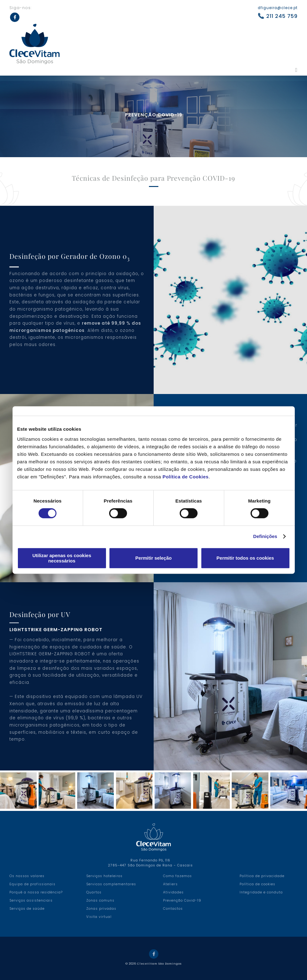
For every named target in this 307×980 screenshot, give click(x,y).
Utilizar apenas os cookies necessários (62, 558)
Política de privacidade (262, 876)
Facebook (154, 954)
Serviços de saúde (27, 909)
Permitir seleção (154, 558)
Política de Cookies (185, 477)
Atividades (173, 892)
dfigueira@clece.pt (278, 8)
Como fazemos (177, 876)
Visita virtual (99, 917)
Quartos (94, 892)
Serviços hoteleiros (104, 876)
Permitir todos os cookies (245, 558)
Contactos (173, 909)
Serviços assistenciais (31, 900)
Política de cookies (257, 884)
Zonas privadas (101, 909)
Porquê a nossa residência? (36, 892)
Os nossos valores (27, 876)
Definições (265, 536)
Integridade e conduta (261, 892)
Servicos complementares (111, 884)
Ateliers (170, 884)
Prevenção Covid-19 (182, 900)
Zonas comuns (100, 900)
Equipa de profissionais (32, 884)
